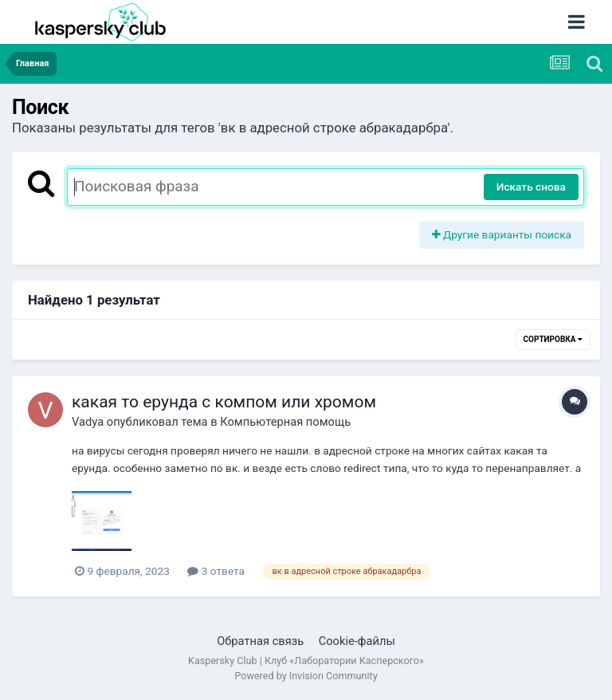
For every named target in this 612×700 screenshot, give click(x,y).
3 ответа (216, 571)
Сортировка (553, 339)
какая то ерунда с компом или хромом (224, 402)
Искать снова (531, 187)
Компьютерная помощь (285, 422)
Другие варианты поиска (502, 234)
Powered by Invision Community (306, 676)
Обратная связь (260, 641)
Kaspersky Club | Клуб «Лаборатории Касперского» (306, 661)
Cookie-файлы (357, 641)
